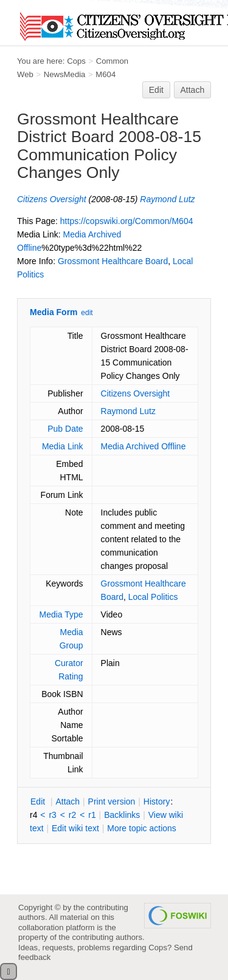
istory (157, 801)
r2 (72, 815)
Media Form (54, 312)
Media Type (61, 614)
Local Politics (153, 597)
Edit (156, 90)
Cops (76, 61)
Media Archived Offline (143, 446)
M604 (105, 74)
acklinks (122, 815)
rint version (112, 801)
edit (87, 313)
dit (39, 801)
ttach (67, 801)
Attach (193, 90)
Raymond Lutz (167, 199)
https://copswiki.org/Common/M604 (127, 221)
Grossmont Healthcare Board (113, 261)
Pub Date (65, 429)
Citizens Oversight (52, 199)
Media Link (63, 446)
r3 (52, 815)
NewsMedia (65, 74)
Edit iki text (75, 828)
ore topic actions (142, 828)
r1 (92, 815)
